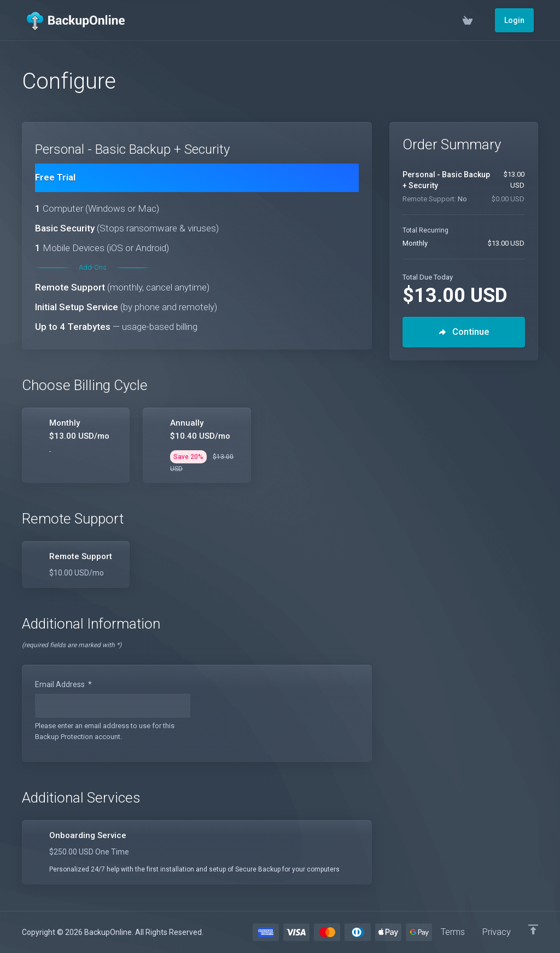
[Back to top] (533, 929)
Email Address (63, 684)
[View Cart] (477, 20)
